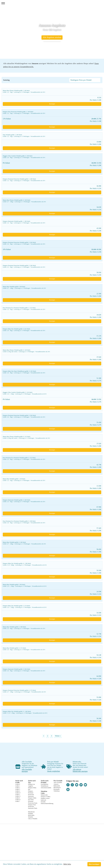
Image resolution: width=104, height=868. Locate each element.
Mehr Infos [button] (67, 864)
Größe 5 (18, 794)
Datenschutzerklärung (47, 803)
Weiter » (58, 736)
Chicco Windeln (33, 819)
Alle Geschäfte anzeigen (27, 770)
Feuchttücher (45, 784)
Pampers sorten (45, 798)
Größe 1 (18, 786)
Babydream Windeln (31, 813)
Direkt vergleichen (54, 771)
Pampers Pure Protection (32, 806)
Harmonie (31, 796)
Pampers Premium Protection (31, 793)
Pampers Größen (46, 797)
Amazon (56, 784)
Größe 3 (18, 789)
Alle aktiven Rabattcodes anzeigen (80, 770)
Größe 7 (18, 801)
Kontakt (43, 802)
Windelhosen (45, 786)
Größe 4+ (18, 793)
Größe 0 (18, 784)
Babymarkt (57, 786)
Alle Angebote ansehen (52, 37)
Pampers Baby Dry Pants (32, 799)
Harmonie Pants (33, 808)
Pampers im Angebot (31, 785)
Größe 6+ (18, 800)
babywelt (43, 800)
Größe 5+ (18, 796)
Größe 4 (18, 791)
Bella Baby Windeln (31, 816)
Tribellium (57, 791)
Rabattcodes (44, 795)
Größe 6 (18, 798)
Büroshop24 (57, 788)
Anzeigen (52, 104)
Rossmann (57, 789)
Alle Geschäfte (58, 782)
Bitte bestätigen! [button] (94, 864)
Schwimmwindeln (46, 788)
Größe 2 (18, 788)
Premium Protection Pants (33, 802)
